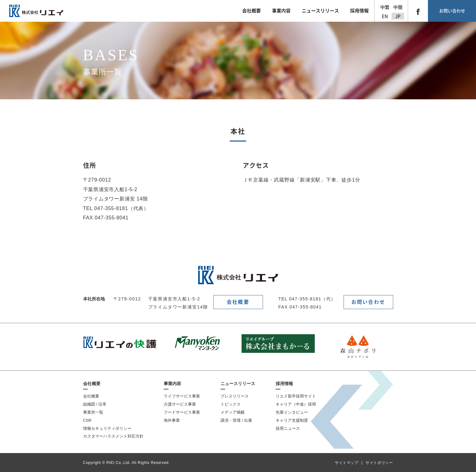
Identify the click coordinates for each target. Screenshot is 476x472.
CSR (87, 420)
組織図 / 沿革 (95, 404)
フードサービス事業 (182, 412)
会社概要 (238, 302)
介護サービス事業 (180, 404)
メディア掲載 (233, 412)
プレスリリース (235, 396)
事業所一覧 (93, 412)
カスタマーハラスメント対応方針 (113, 436)
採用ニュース (288, 428)
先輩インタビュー (292, 412)
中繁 (385, 7)
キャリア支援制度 (292, 420)
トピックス (231, 404)
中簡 (398, 7)
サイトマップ (347, 463)
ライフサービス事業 (182, 396)
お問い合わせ (452, 11)
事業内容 (172, 384)
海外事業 (172, 420)
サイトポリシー (379, 463)
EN (385, 16)
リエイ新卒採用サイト (296, 396)
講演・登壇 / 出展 (236, 420)
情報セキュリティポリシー (107, 428)
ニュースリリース (238, 384)
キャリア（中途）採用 (296, 404)
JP (398, 16)
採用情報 (284, 384)
